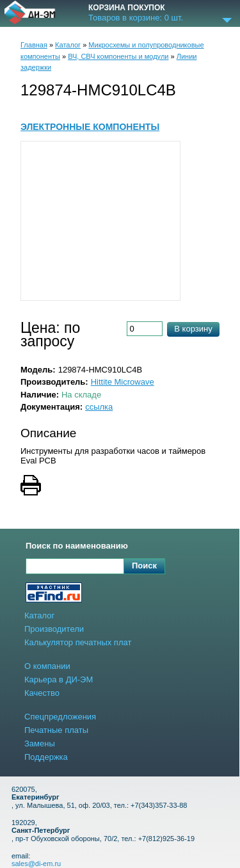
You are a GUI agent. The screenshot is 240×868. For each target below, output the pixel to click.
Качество (42, 693)
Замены (40, 743)
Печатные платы (56, 730)
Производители (54, 629)
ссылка (99, 407)
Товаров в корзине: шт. (136, 18)
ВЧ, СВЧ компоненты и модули (118, 56)
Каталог (68, 45)
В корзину (193, 329)
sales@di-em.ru (36, 864)
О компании (47, 666)
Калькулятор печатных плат (78, 642)
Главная (34, 45)
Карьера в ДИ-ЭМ (59, 679)
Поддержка (46, 757)
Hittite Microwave (123, 382)
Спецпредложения (60, 717)
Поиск (144, 566)
